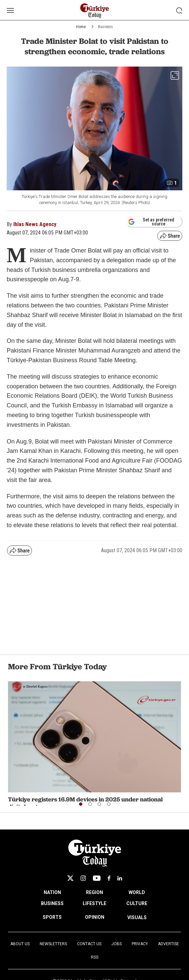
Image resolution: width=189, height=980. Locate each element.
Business (105, 27)
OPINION (95, 917)
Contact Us (89, 944)
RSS (95, 957)
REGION (94, 892)
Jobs (116, 944)
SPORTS (52, 917)
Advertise (168, 944)
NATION (52, 892)
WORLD (137, 892)
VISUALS (137, 917)
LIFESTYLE (94, 903)
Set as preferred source (151, 222)
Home (81, 27)
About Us (20, 944)
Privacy (140, 944)
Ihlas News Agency (35, 224)
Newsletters (53, 944)
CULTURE (137, 903)
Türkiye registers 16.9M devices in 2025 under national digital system (85, 803)
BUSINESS (52, 903)
